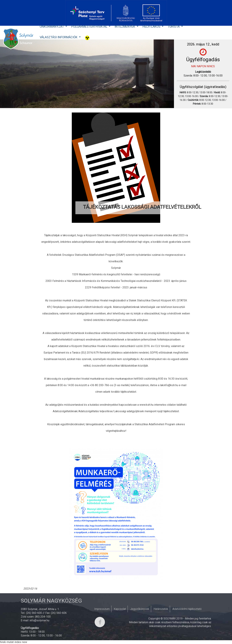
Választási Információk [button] (59, 37)
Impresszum (102, 609)
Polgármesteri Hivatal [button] (90, 26)
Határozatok (161, 609)
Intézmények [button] (125, 26)
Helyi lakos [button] (152, 26)
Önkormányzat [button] (52, 26)
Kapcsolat (120, 609)
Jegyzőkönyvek (140, 609)
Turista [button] (174, 26)
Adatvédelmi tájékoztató (187, 609)
